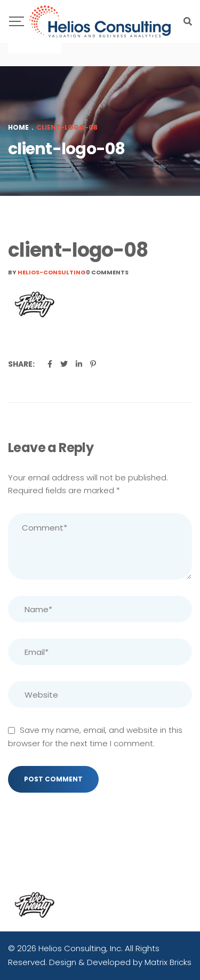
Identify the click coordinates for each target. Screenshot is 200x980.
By (47, 272)
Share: (21, 364)
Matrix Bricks (168, 962)
